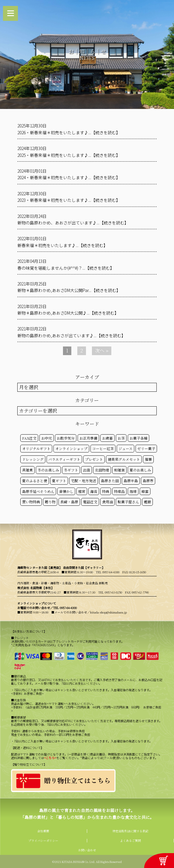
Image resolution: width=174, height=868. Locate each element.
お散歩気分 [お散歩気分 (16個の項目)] (66, 438)
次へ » (102, 351)
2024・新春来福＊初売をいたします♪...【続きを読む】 (69, 177)
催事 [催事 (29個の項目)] (148, 459)
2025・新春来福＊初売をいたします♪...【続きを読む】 (69, 155)
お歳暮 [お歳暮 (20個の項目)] (107, 438)
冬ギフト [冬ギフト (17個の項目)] (71, 470)
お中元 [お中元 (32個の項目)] (47, 438)
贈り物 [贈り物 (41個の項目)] (50, 502)
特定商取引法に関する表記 (130, 831)
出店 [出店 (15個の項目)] (87, 470)
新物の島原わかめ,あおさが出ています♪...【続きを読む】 (71, 335)
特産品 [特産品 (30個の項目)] (119, 491)
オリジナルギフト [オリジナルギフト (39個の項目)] (36, 448)
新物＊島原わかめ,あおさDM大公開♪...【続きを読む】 (68, 313)
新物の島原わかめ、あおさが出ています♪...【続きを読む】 (73, 223)
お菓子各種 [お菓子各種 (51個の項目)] (138, 438)
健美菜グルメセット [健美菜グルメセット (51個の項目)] (124, 459)
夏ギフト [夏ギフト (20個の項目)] (59, 481)
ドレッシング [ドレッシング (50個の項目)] (33, 459)
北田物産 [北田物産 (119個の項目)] (102, 470)
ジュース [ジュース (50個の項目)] (126, 448)
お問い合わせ (87, 850)
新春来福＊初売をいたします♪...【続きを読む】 (63, 245)
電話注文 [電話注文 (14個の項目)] (90, 502)
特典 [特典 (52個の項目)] (106, 491)
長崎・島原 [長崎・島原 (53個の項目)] (69, 502)
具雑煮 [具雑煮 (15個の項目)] (27, 470)
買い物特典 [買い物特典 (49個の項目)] (31, 502)
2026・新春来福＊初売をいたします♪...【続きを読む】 (69, 132)
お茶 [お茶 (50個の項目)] (121, 438)
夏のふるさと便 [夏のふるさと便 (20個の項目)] (35, 481)
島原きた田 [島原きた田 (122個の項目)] (110, 481)
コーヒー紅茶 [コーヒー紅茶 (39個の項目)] (103, 448)
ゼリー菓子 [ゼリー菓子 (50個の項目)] (146, 448)
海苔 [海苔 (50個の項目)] (94, 491)
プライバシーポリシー (43, 840)
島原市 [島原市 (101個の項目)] (148, 481)
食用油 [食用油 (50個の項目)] (107, 502)
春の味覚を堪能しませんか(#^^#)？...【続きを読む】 (66, 268)
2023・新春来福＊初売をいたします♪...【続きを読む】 (69, 200)
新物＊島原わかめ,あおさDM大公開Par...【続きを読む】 (69, 290)
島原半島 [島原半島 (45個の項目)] (131, 481)
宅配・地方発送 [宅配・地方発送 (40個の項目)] (84, 481)
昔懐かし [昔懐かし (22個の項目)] (66, 491)
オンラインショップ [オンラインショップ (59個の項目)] (71, 448)
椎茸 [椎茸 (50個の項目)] (82, 491)
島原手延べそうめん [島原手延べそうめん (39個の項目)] (38, 491)
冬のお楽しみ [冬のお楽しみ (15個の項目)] (48, 470)
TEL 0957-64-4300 (108, 572)
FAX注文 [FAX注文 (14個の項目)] (29, 438)
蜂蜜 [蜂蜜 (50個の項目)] (145, 491)
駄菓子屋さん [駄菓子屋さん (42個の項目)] (128, 502)
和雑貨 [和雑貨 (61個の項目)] (119, 470)
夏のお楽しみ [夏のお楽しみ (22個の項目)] (140, 470)
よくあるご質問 (130, 840)
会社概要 (43, 831)
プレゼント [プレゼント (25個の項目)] (94, 459)
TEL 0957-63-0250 (110, 592)
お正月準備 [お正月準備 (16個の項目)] (88, 438)
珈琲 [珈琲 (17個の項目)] (133, 491)
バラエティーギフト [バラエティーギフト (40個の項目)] (64, 459)
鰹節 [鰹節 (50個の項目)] (147, 502)
